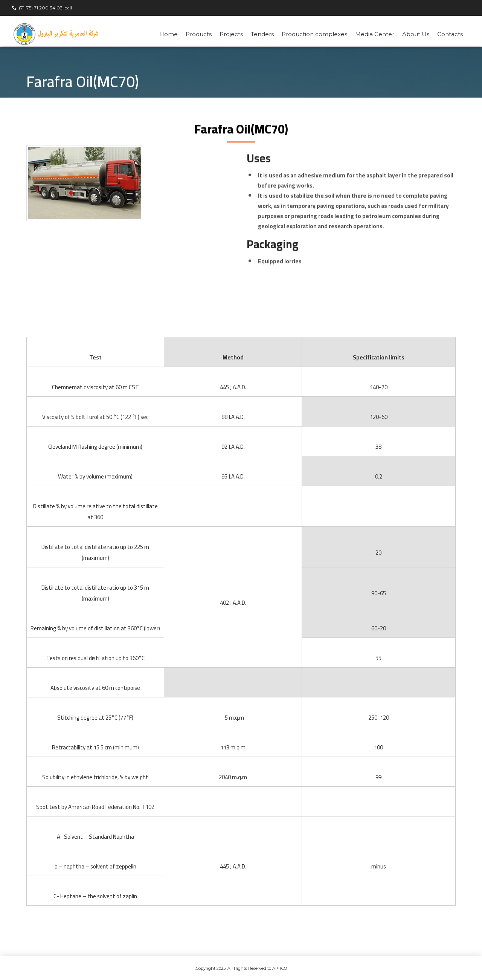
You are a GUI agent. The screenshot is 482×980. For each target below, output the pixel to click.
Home (169, 34)
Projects (231, 34)
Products (199, 34)
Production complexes (314, 34)
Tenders (262, 34)
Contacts (450, 34)
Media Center (375, 34)
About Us (416, 34)
